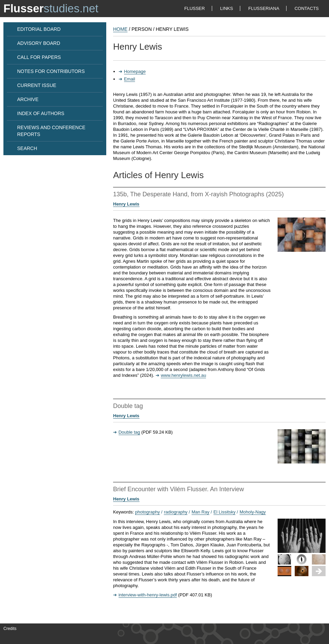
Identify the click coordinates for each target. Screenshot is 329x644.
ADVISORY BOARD (39, 43)
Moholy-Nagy (253, 512)
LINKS (227, 8)
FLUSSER (195, 8)
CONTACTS (307, 8)
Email (130, 79)
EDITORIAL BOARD (39, 29)
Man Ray (200, 512)
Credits (10, 629)
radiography (176, 512)
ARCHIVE (28, 99)
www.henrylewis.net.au (183, 375)
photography (147, 512)
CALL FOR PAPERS (39, 57)
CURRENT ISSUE (37, 85)
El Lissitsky (224, 512)
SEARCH (27, 148)
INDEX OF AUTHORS (41, 113)
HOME (120, 29)
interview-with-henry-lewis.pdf (148, 595)
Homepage (135, 71)
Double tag (129, 432)
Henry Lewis (126, 204)
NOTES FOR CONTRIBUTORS (51, 71)
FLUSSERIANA (264, 8)
